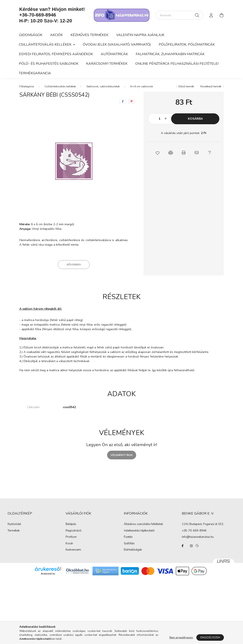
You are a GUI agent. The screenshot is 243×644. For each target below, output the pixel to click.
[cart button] (222, 15)
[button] (158, 153)
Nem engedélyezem (181, 637)
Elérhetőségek (133, 550)
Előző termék (186, 86)
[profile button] (211, 15)
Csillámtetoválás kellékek (60, 86)
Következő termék (211, 86)
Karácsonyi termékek (107, 64)
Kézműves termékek (89, 35)
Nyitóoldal (14, 524)
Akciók (56, 35)
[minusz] (154, 119)
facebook (183, 546)
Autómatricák (114, 54)
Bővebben (74, 265)
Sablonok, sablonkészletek (103, 86)
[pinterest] (131, 101)
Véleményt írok (122, 455)
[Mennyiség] (160, 119)
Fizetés (128, 537)
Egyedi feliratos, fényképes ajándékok (56, 54)
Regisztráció (74, 531)
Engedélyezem (210, 637)
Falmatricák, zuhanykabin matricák (170, 54)
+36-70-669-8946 (38, 15)
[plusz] (165, 119)
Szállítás (129, 544)
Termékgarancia (35, 73)
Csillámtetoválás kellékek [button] (46, 45)
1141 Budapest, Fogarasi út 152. (203, 524)
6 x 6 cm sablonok (142, 86)
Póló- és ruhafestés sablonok (49, 64)
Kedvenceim (73, 550)
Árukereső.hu (48, 574)
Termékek (14, 531)
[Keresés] (180, 15)
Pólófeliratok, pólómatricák (187, 45)
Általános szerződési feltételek (143, 524)
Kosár (69, 544)
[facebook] (123, 101)
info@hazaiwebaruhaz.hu (198, 537)
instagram (191, 546)
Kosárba (195, 119)
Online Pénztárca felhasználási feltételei (177, 64)
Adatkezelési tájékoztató (139, 531)
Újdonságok (31, 35)
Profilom (71, 537)
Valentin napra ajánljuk (140, 35)
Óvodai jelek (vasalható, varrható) (117, 45)
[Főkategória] (27, 86)
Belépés (71, 524)
